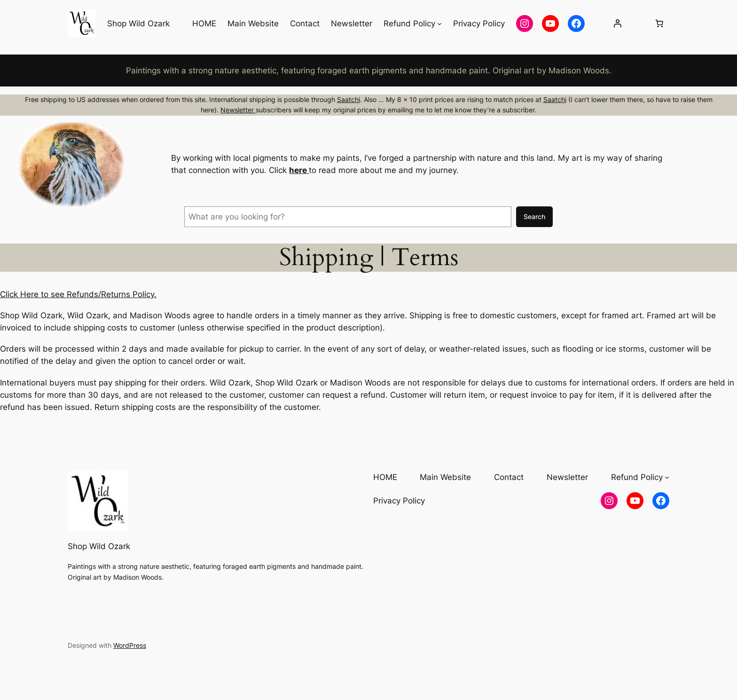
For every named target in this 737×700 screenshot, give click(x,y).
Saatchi (349, 99)
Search (534, 216)
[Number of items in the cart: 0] (659, 24)
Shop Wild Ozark (138, 24)
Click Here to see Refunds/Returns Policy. (78, 294)
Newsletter (238, 110)
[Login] (617, 24)
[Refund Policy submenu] (439, 24)
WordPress (130, 645)
